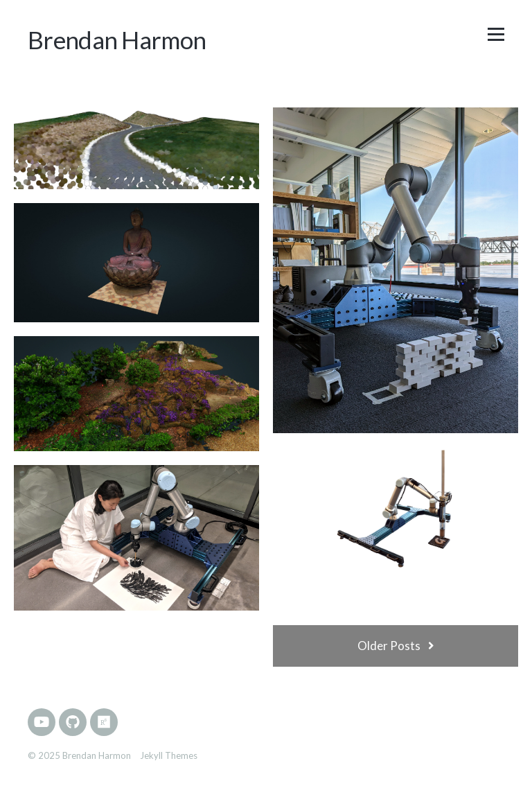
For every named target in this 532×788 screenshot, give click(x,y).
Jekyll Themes (169, 755)
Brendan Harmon (117, 40)
